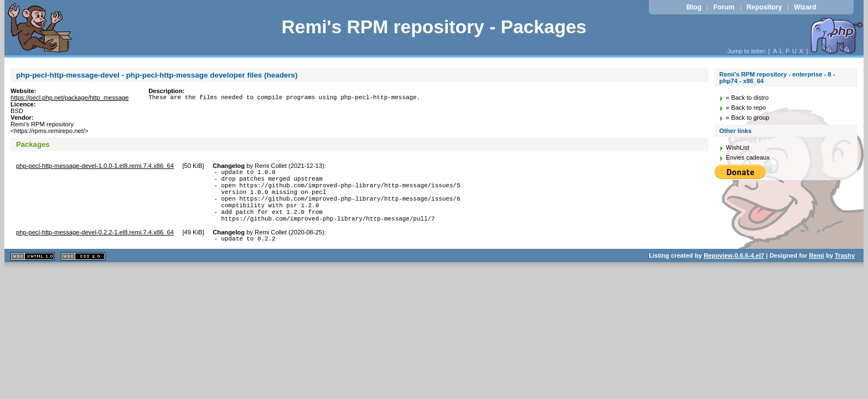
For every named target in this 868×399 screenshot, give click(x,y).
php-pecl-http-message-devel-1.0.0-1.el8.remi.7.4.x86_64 (95, 166)
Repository (764, 7)
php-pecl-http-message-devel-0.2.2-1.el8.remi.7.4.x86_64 (95, 245)
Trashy (845, 270)
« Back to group (747, 117)
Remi (816, 270)
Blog (694, 7)
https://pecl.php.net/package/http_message (69, 98)
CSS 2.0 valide (83, 271)
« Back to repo (746, 108)
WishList (737, 147)
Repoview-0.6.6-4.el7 (734, 270)
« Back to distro (747, 98)
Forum (724, 7)
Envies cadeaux (748, 157)
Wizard (805, 7)
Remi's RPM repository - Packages (434, 27)
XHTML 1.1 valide (33, 271)
